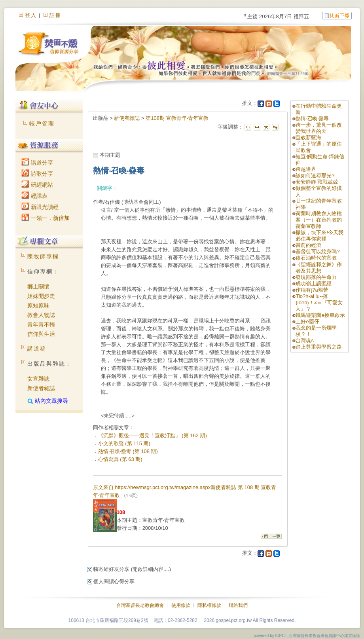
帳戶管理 (42, 123)
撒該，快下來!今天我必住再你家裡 (319, 236)
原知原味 (38, 305)
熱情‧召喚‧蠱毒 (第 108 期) (128, 451)
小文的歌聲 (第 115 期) (124, 443)
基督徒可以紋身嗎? (318, 251)
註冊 (55, 15)
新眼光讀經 (40, 207)
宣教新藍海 (308, 137)
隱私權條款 (209, 605)
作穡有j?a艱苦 (312, 290)
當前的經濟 (308, 245)
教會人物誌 (41, 315)
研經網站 (37, 185)
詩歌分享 (37, 174)
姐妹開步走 (41, 296)
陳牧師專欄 (43, 256)
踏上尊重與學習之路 (319, 347)
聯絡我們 (238, 605)
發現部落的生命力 (316, 277)
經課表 (34, 196)
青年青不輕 (41, 324)
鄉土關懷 (38, 286)
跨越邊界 (306, 169)
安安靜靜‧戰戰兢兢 (317, 182)
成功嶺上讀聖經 (314, 283)
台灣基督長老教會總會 (140, 605)
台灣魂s (305, 340)
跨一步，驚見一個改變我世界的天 (319, 128)
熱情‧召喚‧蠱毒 (312, 119)
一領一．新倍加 (45, 218)
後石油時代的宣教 (316, 258)
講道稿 (37, 349)
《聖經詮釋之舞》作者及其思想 (319, 268)
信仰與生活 (41, 334)
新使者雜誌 (41, 388)
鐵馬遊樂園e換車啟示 (320, 315)
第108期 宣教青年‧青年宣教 (177, 118)
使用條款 (181, 605)
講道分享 (37, 163)
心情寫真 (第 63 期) (120, 459)
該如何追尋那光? (315, 175)
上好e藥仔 (307, 321)
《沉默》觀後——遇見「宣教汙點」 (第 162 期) (153, 435)
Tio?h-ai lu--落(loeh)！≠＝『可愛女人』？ (319, 302)
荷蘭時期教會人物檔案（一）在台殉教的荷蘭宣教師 (319, 220)
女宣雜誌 (38, 379)
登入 (31, 15)
